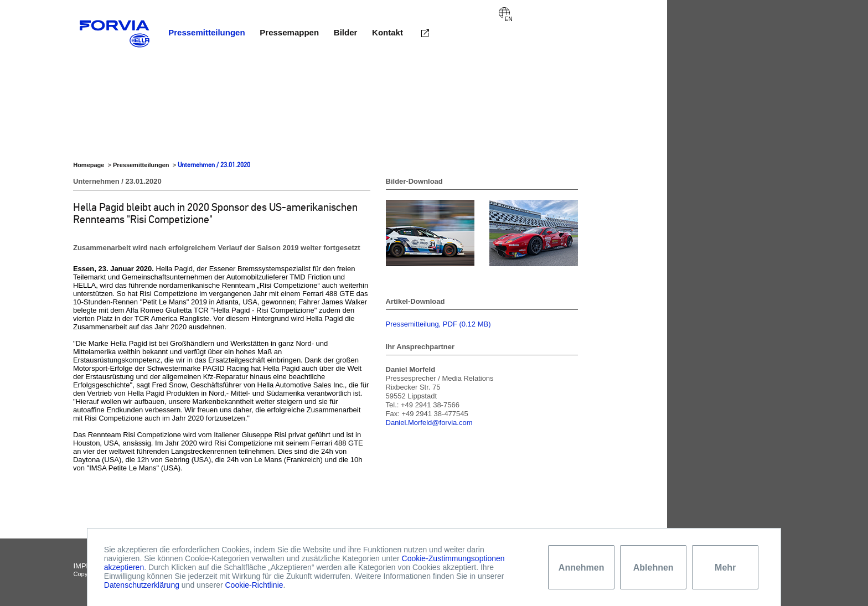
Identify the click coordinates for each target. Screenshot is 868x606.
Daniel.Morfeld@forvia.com (429, 423)
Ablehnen (653, 568)
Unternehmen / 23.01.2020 (214, 165)
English (504, 13)
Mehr (725, 568)
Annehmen (582, 568)
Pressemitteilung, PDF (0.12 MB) (438, 324)
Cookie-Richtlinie (254, 585)
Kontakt (387, 32)
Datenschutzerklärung (142, 585)
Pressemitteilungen (206, 32)
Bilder (346, 32)
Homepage (89, 165)
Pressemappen (289, 32)
